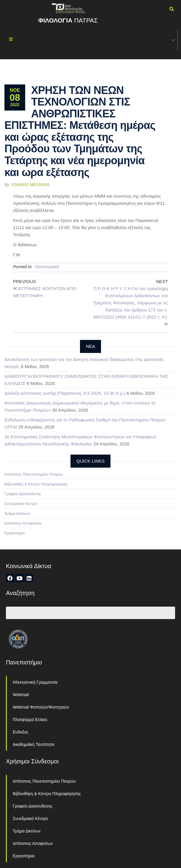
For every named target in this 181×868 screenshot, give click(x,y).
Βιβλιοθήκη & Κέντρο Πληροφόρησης (36, 484)
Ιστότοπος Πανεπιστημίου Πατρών (34, 474)
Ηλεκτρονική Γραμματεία (35, 682)
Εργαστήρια (15, 533)
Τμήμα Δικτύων (17, 513)
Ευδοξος (21, 732)
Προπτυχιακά (47, 267)
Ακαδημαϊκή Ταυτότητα (33, 744)
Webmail (21, 695)
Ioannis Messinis (31, 185)
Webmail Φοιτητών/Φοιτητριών (41, 707)
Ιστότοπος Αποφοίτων (23, 523)
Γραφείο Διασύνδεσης (23, 494)
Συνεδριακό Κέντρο (21, 504)
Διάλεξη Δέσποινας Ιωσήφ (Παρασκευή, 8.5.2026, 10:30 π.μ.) (65, 393)
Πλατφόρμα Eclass (30, 720)
